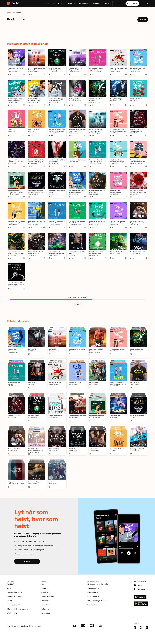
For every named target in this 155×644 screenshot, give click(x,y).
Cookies (38, 626)
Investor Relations (14, 596)
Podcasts (45, 601)
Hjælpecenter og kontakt (98, 584)
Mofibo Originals (48, 596)
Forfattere (45, 605)
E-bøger (61, 3)
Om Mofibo (11, 584)
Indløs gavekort (94, 596)
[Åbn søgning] (147, 3)
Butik (107, 3)
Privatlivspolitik (13, 626)
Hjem (9, 12)
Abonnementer (93, 588)
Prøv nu (143, 20)
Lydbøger (51, 3)
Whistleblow (12, 613)
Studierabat (96, 3)
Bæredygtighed (13, 605)
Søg (43, 584)
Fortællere (17, 12)
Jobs (9, 588)
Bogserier (72, 3)
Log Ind (119, 3)
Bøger (44, 588)
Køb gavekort (93, 592)
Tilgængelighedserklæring (17, 609)
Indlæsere (45, 609)
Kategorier (84, 3)
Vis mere (77, 304)
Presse (9, 601)
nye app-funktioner (15, 592)
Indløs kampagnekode (96, 601)
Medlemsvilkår (27, 626)
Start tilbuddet (132, 3)
